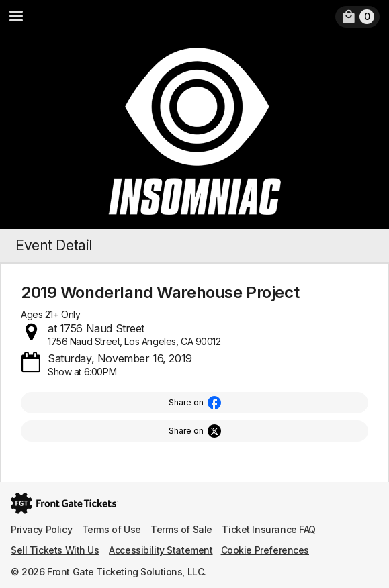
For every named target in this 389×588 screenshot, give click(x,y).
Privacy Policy (41, 529)
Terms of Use (112, 529)
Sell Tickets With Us (55, 550)
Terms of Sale (181, 529)
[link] (357, 17)
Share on (186, 402)
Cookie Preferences (265, 550)
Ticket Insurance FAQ (269, 529)
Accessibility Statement (161, 550)
